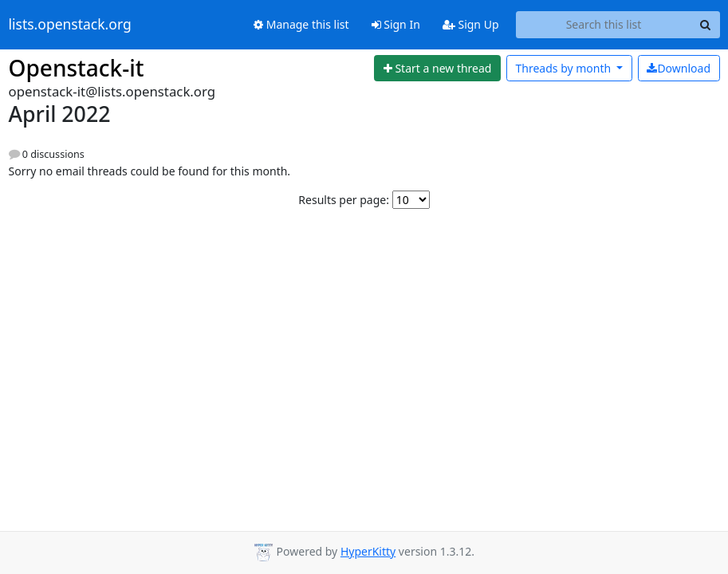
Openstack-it (77, 68)
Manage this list (301, 24)
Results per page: (344, 200)
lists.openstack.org (70, 25)
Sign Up (471, 24)
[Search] (706, 25)
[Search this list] (604, 25)
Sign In (396, 24)
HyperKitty (368, 551)
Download (679, 68)
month (564, 68)
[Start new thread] (437, 69)
